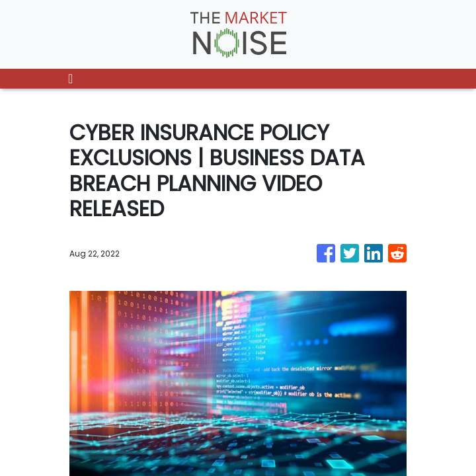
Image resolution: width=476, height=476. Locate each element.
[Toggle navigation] (70, 79)
